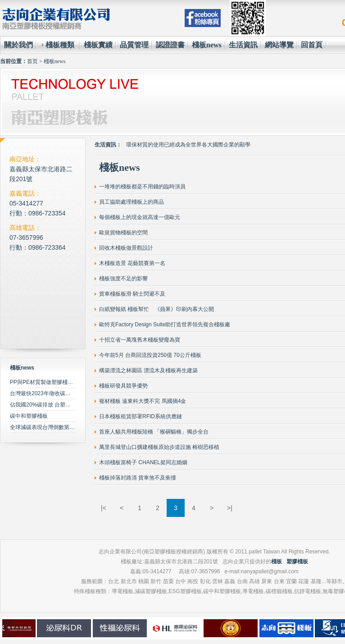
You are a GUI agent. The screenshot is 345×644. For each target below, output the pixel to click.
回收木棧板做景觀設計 (126, 248)
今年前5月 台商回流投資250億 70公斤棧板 (150, 355)
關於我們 (18, 45)
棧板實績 (98, 45)
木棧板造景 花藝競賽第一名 (132, 263)
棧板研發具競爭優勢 (123, 386)
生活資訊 (243, 45)
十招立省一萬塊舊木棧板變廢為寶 (140, 340)
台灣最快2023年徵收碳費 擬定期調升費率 (60, 393)
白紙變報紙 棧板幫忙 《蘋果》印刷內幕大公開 (157, 309)
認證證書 (170, 45)
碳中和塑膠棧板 (29, 416)
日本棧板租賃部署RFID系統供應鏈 (141, 416)
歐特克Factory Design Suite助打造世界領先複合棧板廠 (165, 324)
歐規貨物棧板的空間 (123, 233)
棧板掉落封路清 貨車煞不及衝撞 (138, 478)
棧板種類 (60, 45)
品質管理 (134, 45)
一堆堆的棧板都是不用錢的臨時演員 (142, 187)
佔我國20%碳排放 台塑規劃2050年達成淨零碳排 (68, 405)
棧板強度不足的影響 (123, 279)
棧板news (207, 45)
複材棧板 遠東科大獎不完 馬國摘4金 (143, 401)
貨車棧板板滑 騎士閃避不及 (132, 294)
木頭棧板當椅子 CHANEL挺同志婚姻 (143, 462)
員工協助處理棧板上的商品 (132, 202)
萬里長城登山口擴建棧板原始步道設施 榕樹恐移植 (159, 447)
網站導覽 (279, 45)
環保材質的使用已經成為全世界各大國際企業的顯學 (188, 145)
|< (104, 508)
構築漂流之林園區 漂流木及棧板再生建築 (148, 370)
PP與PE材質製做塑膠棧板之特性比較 (55, 382)
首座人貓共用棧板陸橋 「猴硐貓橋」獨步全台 (154, 432)
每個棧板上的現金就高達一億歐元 (140, 217)
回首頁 (312, 45)
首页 (32, 61)
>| (230, 508)
